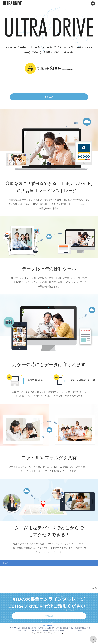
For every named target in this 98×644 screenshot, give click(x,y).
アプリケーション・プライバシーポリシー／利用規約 (33, 630)
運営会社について (85, 628)
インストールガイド (37, 628)
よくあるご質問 (49, 628)
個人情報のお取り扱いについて (61, 630)
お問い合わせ (60, 628)
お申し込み (49, 97)
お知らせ (20, 628)
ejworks (64, 633)
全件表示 (95, 588)
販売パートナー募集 (72, 628)
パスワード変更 (77, 630)
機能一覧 (27, 628)
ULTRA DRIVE (12, 628)
